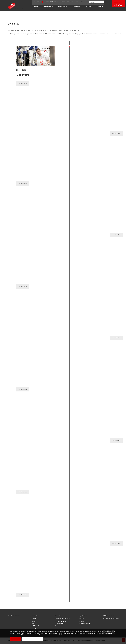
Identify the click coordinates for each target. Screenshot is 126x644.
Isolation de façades (61, 622)
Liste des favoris (40, 2)
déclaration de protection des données (55, 635)
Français (85, 2)
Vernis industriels (60, 624)
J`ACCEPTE (16, 639)
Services (90, 7)
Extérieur (82, 622)
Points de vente (76, 2)
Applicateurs (64, 7)
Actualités (34, 619)
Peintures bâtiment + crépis (63, 619)
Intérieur (82, 619)
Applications (50, 7)
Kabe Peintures (12, 14)
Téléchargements (67, 2)
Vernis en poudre (60, 627)
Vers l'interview (23, 83)
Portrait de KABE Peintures (54, 2)
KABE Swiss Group (37, 627)
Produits (37, 7)
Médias (34, 624)
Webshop (102, 7)
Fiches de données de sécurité (111, 619)
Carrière (34, 622)
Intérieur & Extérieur (85, 624)
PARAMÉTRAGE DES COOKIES (33, 639)
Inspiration (78, 7)
